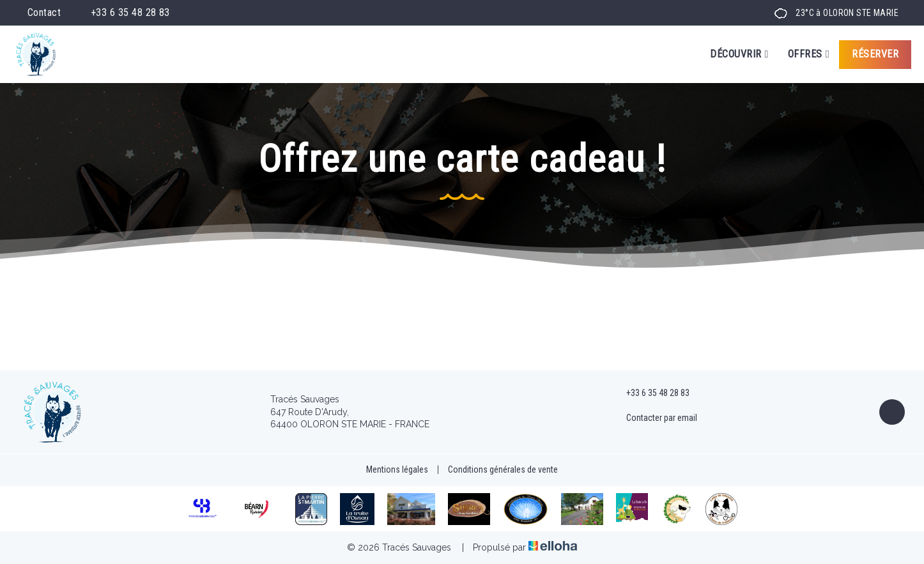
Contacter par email (654, 418)
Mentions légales (397, 469)
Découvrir (739, 54)
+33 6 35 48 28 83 (651, 393)
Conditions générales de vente (503, 469)
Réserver (875, 54)
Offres (809, 54)
